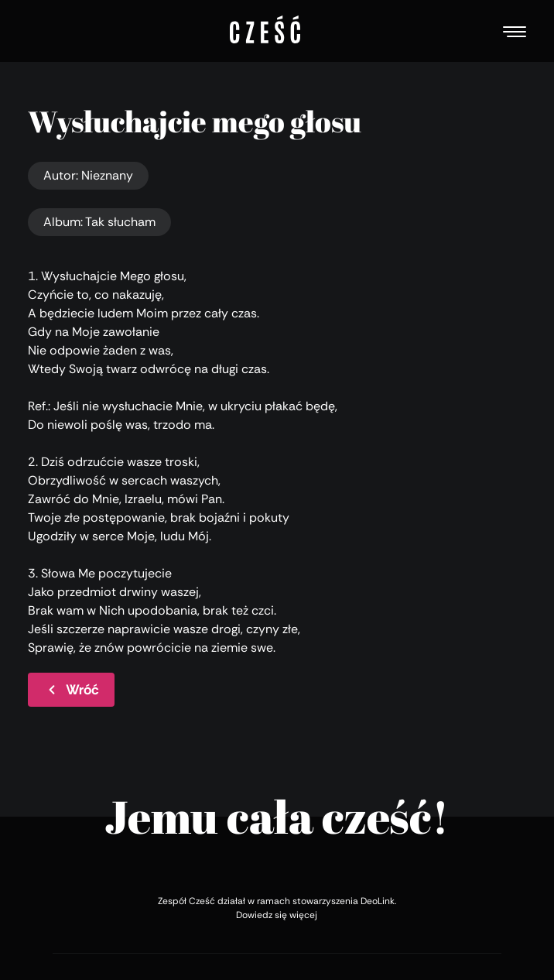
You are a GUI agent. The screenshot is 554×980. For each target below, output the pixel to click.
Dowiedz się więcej (277, 915)
